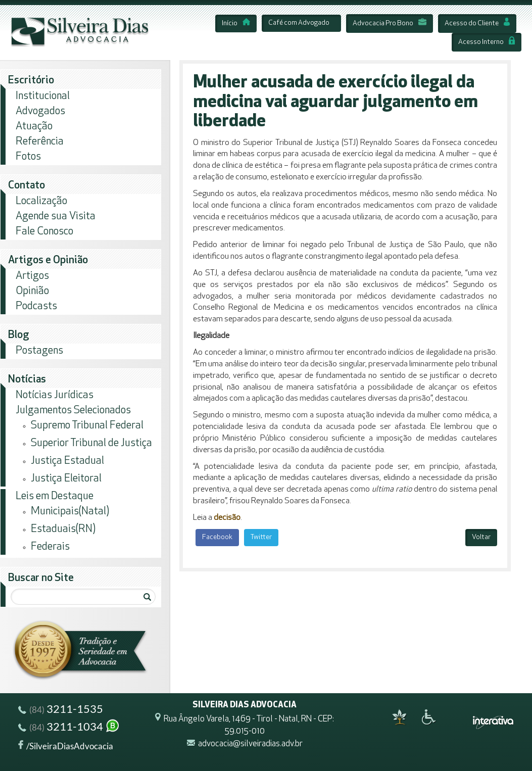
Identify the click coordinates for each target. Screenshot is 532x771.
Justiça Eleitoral (66, 479)
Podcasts (36, 306)
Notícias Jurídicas (55, 395)
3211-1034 (69, 728)
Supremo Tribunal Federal (87, 426)
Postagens (39, 351)
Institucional (43, 96)
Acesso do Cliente (477, 23)
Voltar (481, 537)
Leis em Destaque (55, 496)
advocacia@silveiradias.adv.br (250, 744)
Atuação (34, 127)
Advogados (40, 111)
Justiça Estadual (67, 461)
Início (236, 23)
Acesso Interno (487, 42)
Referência (40, 142)
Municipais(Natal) (70, 512)
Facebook (217, 537)
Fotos (28, 157)
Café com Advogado (299, 23)
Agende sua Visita (56, 216)
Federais (50, 547)
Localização (41, 201)
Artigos (32, 276)
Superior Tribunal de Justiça (91, 443)
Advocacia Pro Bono (390, 23)
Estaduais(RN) (63, 529)
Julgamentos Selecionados (73, 411)
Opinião (32, 291)
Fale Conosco (44, 232)
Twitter (261, 537)
